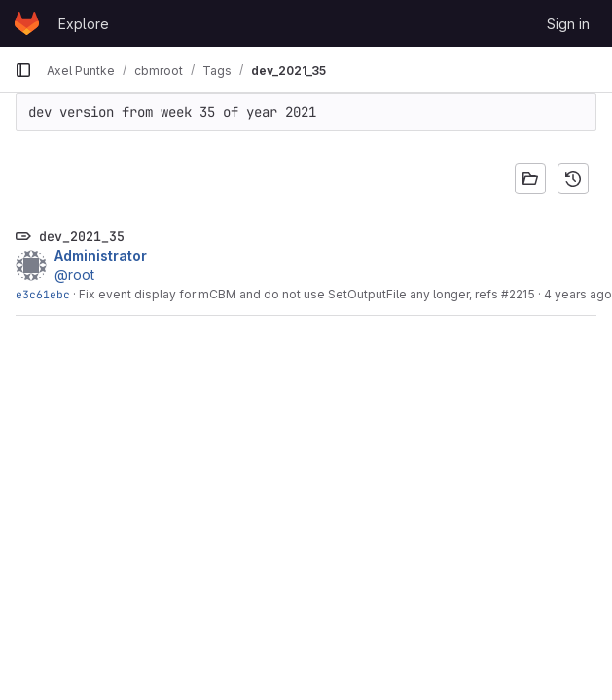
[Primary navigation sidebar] (23, 70)
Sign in (568, 24)
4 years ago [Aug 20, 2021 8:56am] (578, 294)
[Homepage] (27, 23)
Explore (84, 24)
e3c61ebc (43, 294)
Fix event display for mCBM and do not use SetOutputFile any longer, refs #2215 (307, 294)
